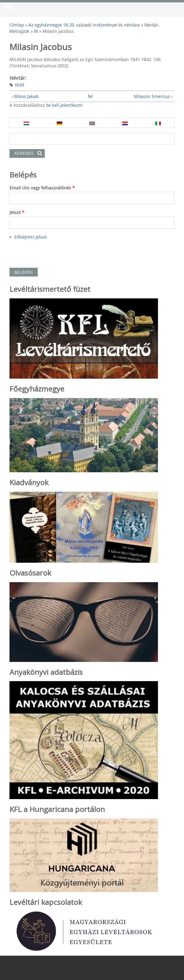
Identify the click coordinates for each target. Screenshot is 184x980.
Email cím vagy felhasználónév (42, 188)
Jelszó (17, 212)
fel (90, 96)
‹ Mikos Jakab (25, 96)
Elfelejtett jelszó (31, 237)
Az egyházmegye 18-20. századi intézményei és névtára (84, 25)
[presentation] (46, 252)
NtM (20, 85)
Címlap (17, 25)
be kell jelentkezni (64, 105)
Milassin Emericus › (153, 96)
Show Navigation (8, 7)
